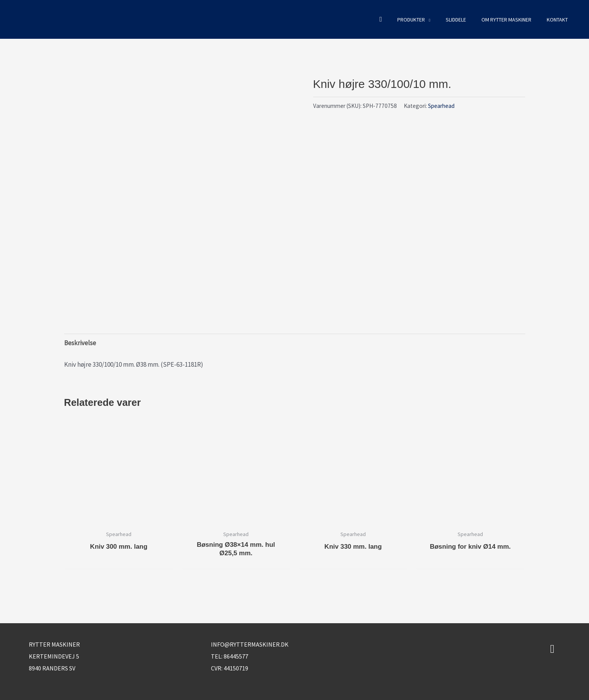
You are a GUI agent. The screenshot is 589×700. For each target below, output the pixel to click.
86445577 (236, 656)
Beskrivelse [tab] (80, 343)
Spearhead (441, 106)
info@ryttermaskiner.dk (250, 644)
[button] (381, 19)
